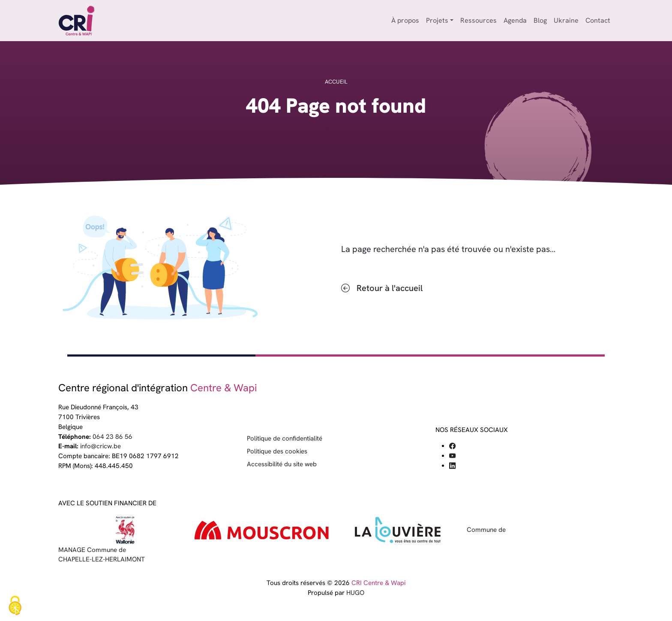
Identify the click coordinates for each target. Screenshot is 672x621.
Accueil (336, 82)
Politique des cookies (277, 451)
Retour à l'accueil (390, 288)
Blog (540, 20)
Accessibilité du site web (282, 464)
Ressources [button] (478, 20)
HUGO (355, 593)
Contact (598, 20)
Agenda (515, 20)
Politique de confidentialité (285, 438)
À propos (405, 20)
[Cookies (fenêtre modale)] (15, 606)
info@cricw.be (100, 446)
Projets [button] (437, 20)
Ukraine (566, 20)
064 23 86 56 (112, 437)
